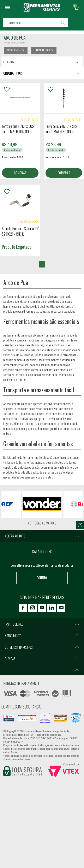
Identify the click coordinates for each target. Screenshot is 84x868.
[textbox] (36, 23)
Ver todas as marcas (42, 523)
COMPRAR (20, 173)
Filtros (9, 62)
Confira (42, 578)
